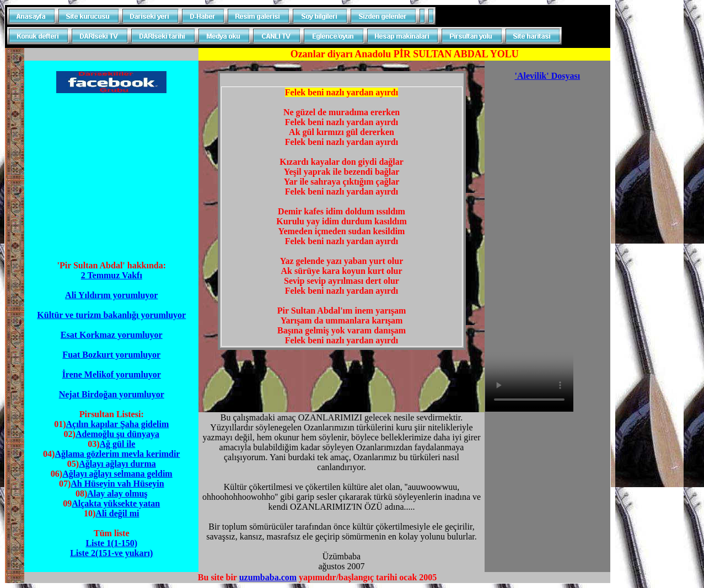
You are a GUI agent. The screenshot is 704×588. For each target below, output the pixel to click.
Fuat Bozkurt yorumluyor (111, 355)
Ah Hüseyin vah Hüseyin (117, 484)
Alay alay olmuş (117, 493)
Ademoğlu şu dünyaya (117, 434)
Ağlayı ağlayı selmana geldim (117, 474)
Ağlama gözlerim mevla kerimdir (117, 454)
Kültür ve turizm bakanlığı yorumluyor (111, 315)
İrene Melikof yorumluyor (112, 374)
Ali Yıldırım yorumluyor (111, 295)
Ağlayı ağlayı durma (117, 464)
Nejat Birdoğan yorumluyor (112, 394)
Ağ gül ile (117, 444)
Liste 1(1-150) (111, 543)
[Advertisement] (111, 172)
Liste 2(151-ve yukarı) (111, 553)
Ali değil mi (117, 513)
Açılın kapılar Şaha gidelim (117, 424)
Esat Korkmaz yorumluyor (112, 335)
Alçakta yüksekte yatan (116, 503)
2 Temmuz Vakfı (112, 275)
